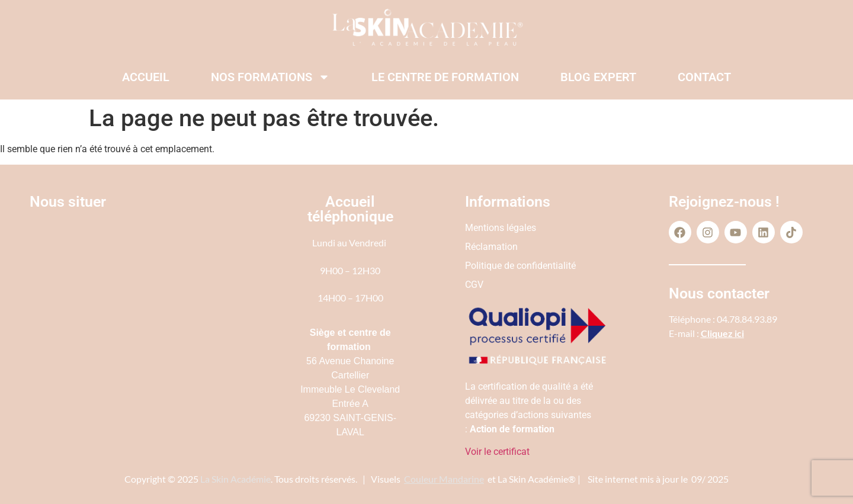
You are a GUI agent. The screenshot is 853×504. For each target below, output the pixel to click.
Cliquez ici (722, 333)
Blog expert (598, 77)
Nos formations (270, 77)
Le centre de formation (445, 77)
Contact (704, 77)
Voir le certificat (497, 452)
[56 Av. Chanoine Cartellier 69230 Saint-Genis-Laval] (132, 314)
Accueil (146, 77)
